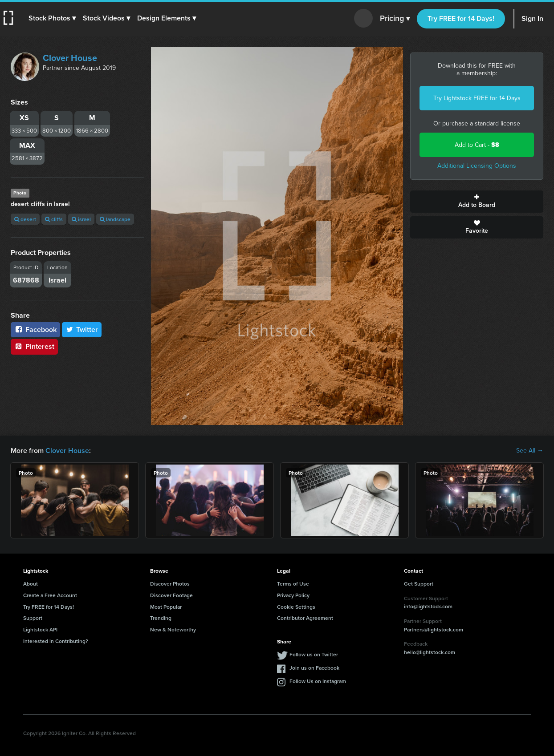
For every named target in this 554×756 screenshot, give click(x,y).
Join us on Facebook (314, 668)
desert (25, 219)
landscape (115, 219)
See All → (530, 451)
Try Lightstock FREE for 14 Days (477, 98)
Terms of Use (293, 584)
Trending (161, 618)
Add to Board (477, 202)
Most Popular (166, 607)
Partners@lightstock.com (434, 629)
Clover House (70, 58)
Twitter (82, 329)
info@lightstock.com (428, 606)
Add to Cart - (477, 145)
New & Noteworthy (173, 629)
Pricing (395, 19)
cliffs (54, 219)
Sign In (532, 18)
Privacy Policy (293, 595)
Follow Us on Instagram (318, 681)
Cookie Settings (296, 607)
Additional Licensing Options (477, 166)
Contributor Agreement (305, 618)
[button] (52, 18)
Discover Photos (170, 584)
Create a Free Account (50, 595)
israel (81, 219)
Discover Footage (171, 595)
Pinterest (34, 346)
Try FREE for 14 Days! (461, 18)
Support (33, 618)
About (31, 584)
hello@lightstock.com (430, 652)
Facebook (35, 329)
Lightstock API (40, 629)
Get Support (419, 584)
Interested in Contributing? (56, 641)
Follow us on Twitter (314, 654)
